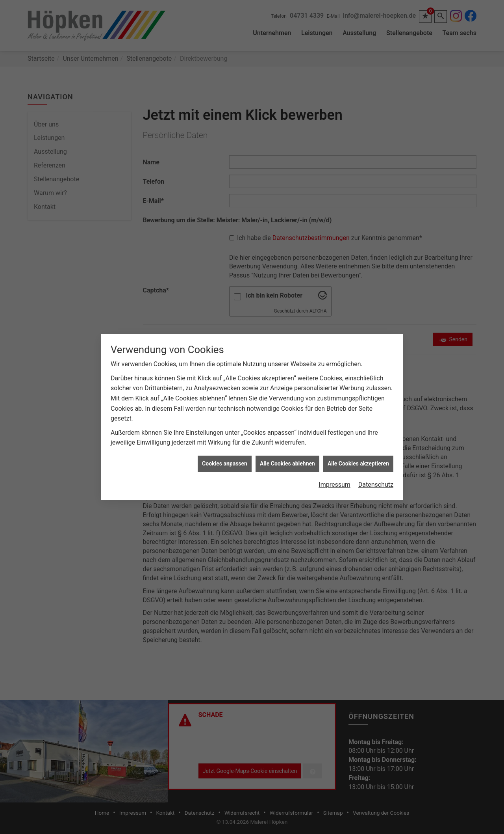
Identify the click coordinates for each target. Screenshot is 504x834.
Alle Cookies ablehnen (287, 452)
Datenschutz (376, 474)
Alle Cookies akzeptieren (358, 452)
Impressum (334, 474)
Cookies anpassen (225, 452)
